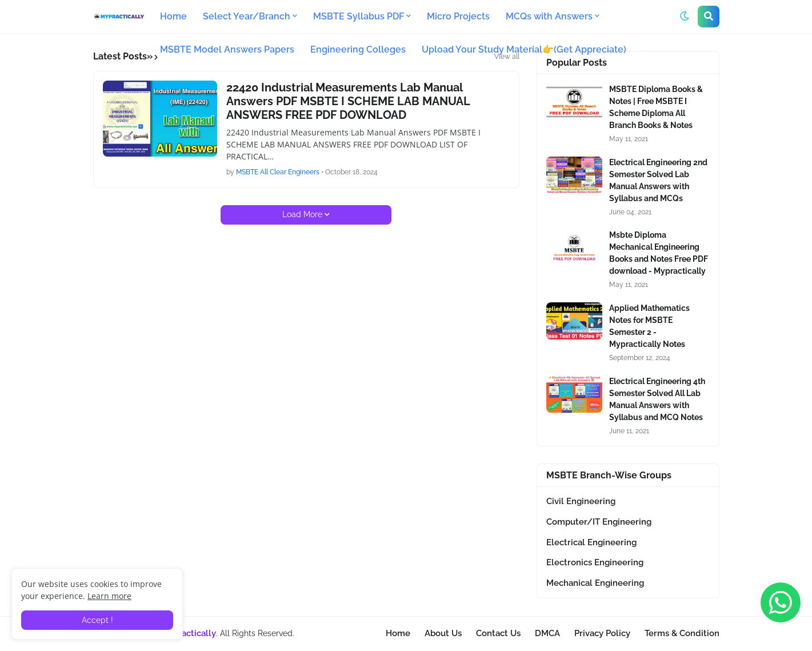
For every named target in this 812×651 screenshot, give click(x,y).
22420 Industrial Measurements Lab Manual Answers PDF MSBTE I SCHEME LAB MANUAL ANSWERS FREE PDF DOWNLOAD (348, 101)
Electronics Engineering (595, 562)
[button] (685, 17)
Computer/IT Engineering (599, 522)
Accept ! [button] (97, 620)
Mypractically (189, 633)
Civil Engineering (581, 501)
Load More (302, 214)
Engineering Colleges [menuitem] (358, 49)
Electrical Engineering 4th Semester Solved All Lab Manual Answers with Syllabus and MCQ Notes (657, 399)
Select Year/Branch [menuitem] (247, 16)
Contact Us (498, 633)
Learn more (109, 596)
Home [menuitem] (173, 16)
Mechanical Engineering (595, 583)
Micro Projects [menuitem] (458, 16)
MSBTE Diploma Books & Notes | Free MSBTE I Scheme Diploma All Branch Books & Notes (656, 107)
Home (398, 633)
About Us (443, 633)
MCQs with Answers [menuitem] (549, 16)
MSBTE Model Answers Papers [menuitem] (227, 49)
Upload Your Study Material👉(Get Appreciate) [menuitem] (524, 49)
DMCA (547, 633)
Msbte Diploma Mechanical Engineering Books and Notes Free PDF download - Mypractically (659, 253)
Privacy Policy (602, 633)
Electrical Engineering (591, 542)
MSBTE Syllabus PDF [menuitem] (359, 16)
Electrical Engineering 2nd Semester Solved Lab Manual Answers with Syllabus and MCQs (658, 180)
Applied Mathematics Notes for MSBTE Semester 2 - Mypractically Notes (649, 326)
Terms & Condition (682, 633)
